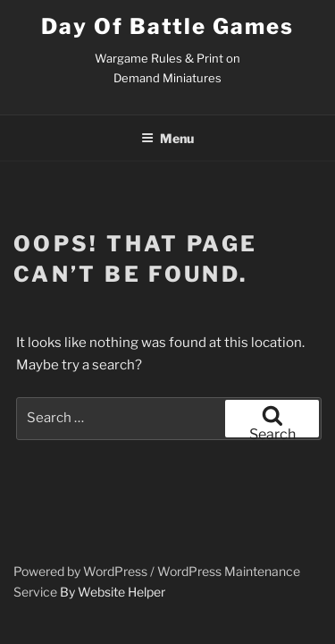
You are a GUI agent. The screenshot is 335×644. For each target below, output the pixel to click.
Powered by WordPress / (85, 571)
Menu (167, 138)
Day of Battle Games (167, 26)
